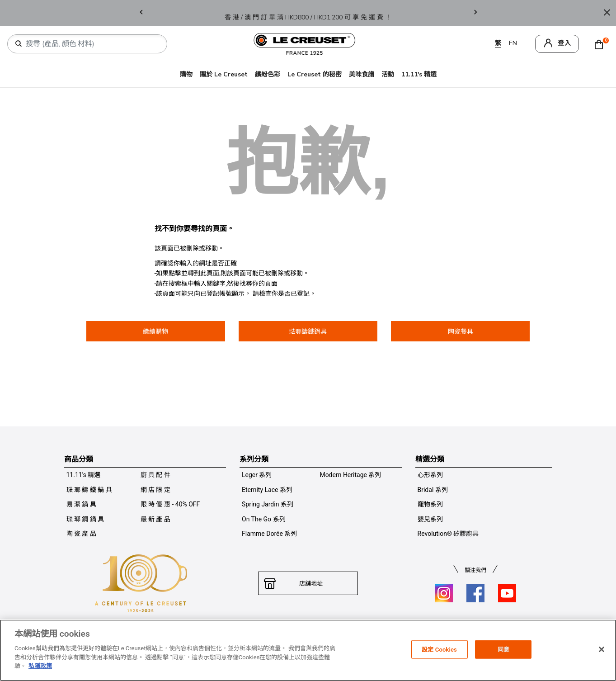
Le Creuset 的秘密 (315, 74)
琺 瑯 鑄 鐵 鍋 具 (89, 490)
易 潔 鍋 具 (81, 504)
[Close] (607, 13)
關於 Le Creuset (224, 74)
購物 (186, 74)
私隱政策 (40, 666)
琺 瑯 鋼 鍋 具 (85, 519)
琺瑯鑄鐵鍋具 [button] (308, 331)
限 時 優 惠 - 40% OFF (170, 504)
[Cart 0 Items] (601, 44)
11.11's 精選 (419, 74)
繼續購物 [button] (155, 331)
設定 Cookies (439, 649)
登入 (564, 43)
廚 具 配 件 (155, 475)
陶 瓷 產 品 (81, 534)
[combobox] (91, 44)
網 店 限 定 (155, 490)
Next (475, 13)
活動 (388, 74)
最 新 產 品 (155, 519)
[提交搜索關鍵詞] (19, 44)
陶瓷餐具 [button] (461, 331)
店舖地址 (308, 583)
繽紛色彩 (268, 74)
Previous (141, 13)
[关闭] (602, 649)
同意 (503, 649)
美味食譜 (362, 74)
